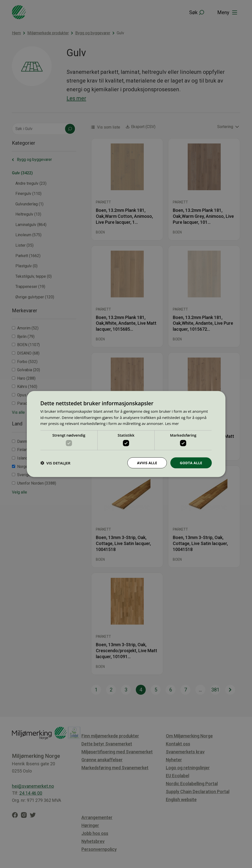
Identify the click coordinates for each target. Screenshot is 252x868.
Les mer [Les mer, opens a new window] (172, 423)
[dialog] (126, 434)
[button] (55, 463)
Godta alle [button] (191, 463)
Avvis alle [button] (147, 463)
